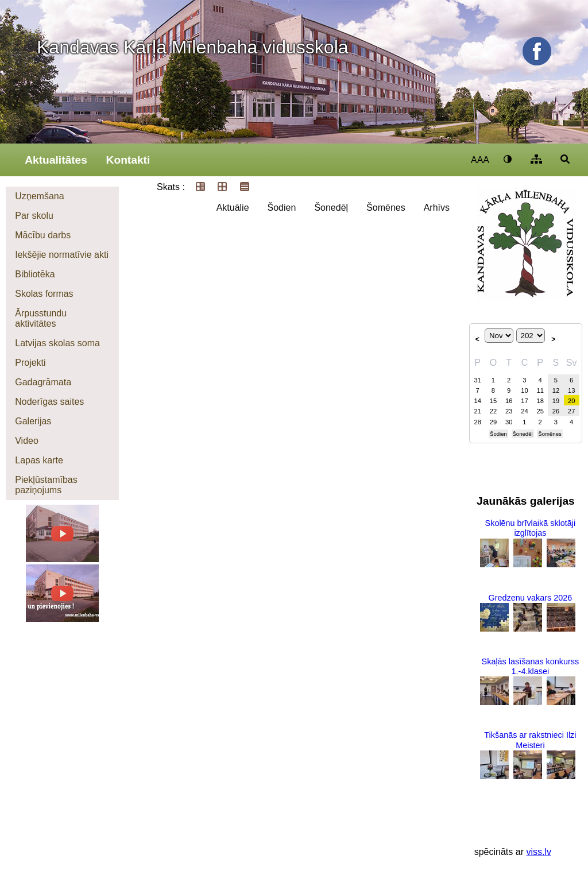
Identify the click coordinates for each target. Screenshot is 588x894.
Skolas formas (44, 294)
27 (571, 411)
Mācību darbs (43, 235)
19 (556, 401)
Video (27, 441)
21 (477, 411)
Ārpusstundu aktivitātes (41, 318)
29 (493, 422)
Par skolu (34, 216)
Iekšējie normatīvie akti (62, 255)
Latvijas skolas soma (57, 343)
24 (524, 411)
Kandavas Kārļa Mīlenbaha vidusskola (193, 47)
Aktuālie (233, 208)
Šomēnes (386, 208)
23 (509, 411)
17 (524, 401)
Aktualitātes (56, 160)
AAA (480, 160)
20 (571, 401)
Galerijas (33, 421)
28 (477, 422)
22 (493, 411)
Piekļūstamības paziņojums (46, 485)
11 (540, 390)
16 (509, 401)
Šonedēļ (331, 208)
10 (524, 390)
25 (540, 411)
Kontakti (128, 160)
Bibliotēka (35, 274)
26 (556, 411)
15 (493, 401)
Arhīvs (437, 208)
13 (571, 390)
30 (509, 422)
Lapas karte (39, 460)
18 (540, 401)
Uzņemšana (39, 196)
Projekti (30, 363)
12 (556, 390)
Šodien (282, 208)
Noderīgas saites (49, 402)
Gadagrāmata (43, 382)
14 (477, 401)
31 (477, 380)
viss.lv (539, 852)
